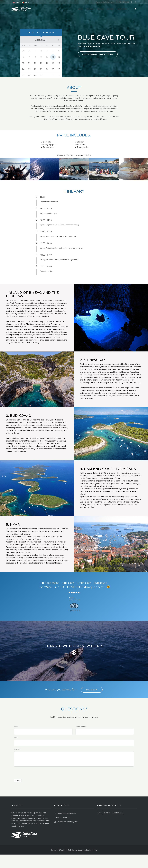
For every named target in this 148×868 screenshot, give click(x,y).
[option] (15, 182)
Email (16, 751)
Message (17, 763)
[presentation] (31, 785)
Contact (110, 9)
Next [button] (145, 182)
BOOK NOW (122, 9)
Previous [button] (3, 182)
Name (16, 740)
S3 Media (93, 863)
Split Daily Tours (70, 863)
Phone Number (81, 740)
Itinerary (90, 9)
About (80, 9)
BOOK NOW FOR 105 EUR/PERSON (98, 61)
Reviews (100, 9)
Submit (18, 794)
